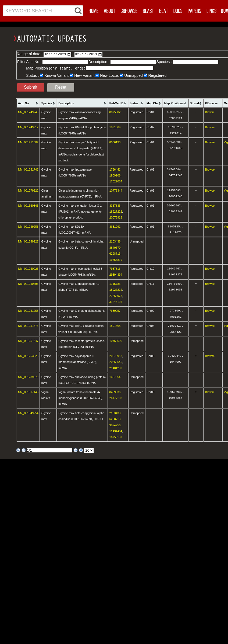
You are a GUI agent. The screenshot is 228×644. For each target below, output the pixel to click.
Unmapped (133, 75)
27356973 (116, 296)
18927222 (116, 211)
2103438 (115, 241)
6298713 (115, 253)
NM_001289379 (28, 377)
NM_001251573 (28, 326)
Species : (165, 62)
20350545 (116, 362)
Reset (61, 87)
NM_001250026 (28, 268)
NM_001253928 (28, 356)
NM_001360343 (28, 205)
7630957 (115, 310)
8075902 (115, 112)
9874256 (115, 425)
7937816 (115, 268)
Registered (158, 75)
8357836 (115, 205)
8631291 (115, 226)
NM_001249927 (28, 241)
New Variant (84, 75)
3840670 (115, 247)
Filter (21, 62)
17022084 (116, 181)
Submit (31, 87)
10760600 (116, 341)
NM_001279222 (28, 190)
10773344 (116, 190)
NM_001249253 (28, 226)
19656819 (116, 259)
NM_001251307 (28, 142)
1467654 (115, 377)
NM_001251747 (28, 169)
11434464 (116, 431)
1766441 (115, 169)
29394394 (116, 274)
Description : (99, 62)
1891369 (115, 127)
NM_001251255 (28, 310)
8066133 (115, 142)
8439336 (115, 392)
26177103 (116, 398)
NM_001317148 (28, 392)
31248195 (116, 302)
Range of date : (30, 54)
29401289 (116, 368)
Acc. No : (34, 62)
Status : (33, 75)
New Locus (109, 75)
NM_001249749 (28, 112)
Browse (210, 112)
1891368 (115, 326)
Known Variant (56, 75)
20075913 (116, 217)
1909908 (115, 175)
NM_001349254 (28, 413)
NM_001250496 (28, 283)
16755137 (116, 437)
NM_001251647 (28, 341)
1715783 (115, 283)
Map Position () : (56, 68)
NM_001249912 (28, 127)
